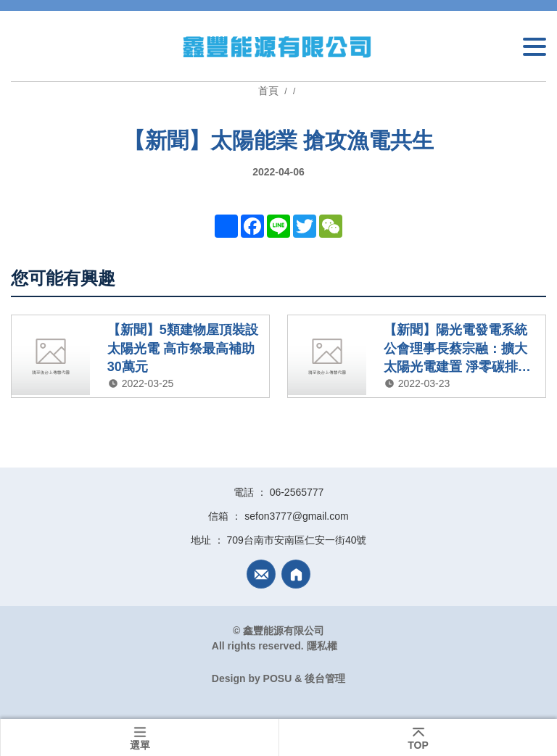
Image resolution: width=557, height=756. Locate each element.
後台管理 (325, 678)
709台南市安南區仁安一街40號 (297, 540)
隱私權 (322, 646)
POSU (278, 678)
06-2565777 (297, 492)
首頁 (270, 91)
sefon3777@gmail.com (296, 516)
